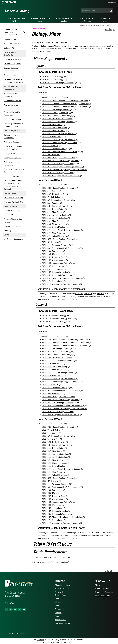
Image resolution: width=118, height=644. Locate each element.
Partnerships (60, 609)
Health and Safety (102, 596)
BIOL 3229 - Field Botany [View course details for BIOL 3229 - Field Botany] (52, 125)
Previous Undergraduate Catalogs (64, 20)
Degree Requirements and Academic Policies (13, 81)
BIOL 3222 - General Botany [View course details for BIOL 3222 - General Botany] (53, 209)
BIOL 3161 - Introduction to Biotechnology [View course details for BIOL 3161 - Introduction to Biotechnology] (59, 200)
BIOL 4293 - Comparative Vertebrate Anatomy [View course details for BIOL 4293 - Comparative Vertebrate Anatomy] (61, 176)
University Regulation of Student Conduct (14, 125)
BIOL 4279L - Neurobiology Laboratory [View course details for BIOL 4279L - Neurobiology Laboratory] (58, 173)
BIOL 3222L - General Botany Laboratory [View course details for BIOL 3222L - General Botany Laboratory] (59, 122)
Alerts (97, 585)
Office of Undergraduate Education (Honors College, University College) (14, 185)
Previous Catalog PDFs (13, 202)
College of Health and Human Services (13, 164)
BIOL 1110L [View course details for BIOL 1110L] (88, 294)
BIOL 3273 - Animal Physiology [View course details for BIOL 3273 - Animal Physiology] (55, 236)
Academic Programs (12, 59)
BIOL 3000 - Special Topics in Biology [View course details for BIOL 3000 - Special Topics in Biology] (58, 188)
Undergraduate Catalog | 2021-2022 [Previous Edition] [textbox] (94, 25)
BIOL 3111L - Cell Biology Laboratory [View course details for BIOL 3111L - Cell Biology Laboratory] (57, 110)
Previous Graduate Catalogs (87, 20)
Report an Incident (103, 589)
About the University (12, 101)
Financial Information (13, 119)
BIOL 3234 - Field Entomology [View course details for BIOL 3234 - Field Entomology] (54, 131)
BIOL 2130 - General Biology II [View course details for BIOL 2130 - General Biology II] (52, 80)
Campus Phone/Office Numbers (13, 221)
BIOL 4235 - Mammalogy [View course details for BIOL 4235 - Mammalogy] (52, 155)
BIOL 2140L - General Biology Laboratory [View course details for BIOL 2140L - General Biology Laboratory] (57, 83)
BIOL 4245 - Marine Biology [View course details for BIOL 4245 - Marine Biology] (53, 266)
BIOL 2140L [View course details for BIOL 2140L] (102, 533)
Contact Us (60, 616)
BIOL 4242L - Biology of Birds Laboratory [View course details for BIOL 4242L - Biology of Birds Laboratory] (59, 158)
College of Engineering (13, 158)
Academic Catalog (17, 11)
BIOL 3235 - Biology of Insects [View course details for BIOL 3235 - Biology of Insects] (54, 224)
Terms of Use (60, 620)
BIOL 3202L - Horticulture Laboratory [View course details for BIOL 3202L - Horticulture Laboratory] (57, 119)
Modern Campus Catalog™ (64, 642)
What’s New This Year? (13, 44)
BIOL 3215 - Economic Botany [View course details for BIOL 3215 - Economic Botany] (54, 206)
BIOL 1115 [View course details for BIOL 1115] (100, 294)
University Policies (63, 623)
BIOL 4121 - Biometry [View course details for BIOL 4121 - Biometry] (50, 146)
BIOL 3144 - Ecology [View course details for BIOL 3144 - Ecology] (50, 191)
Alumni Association (63, 585)
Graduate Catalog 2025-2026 (40, 20)
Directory (59, 598)
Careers (58, 613)
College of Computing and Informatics (13, 148)
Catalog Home (10, 39)
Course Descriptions (12, 64)
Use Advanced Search (13, 35)
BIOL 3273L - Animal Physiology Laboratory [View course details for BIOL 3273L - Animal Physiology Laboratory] (60, 143)
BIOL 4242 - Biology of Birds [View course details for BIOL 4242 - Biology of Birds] (54, 257)
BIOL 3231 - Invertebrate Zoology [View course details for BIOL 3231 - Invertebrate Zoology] (55, 215)
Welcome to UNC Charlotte (11, 95)
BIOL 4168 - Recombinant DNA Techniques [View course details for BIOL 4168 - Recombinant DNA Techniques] (60, 152)
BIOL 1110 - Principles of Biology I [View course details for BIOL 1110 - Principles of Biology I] (54, 316)
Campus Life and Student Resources (14, 114)
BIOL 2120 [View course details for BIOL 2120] (79, 533)
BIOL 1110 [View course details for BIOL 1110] (79, 294)
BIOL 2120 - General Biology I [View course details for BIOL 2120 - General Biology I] (52, 77)
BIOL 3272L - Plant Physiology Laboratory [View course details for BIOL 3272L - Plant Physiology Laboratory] (59, 140)
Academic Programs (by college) (56, 42)
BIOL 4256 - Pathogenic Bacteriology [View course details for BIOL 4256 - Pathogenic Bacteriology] (57, 275)
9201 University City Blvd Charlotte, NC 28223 (15, 595)
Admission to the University (11, 107)
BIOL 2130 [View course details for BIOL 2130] (89, 533)
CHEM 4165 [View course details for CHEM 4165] (100, 297)
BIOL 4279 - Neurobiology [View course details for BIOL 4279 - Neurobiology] (53, 281)
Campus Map (9, 215)
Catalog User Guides (12, 226)
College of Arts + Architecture (11, 136)
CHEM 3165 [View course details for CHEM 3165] (88, 297)
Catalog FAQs (10, 48)
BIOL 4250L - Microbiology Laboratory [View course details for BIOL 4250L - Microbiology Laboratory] (58, 164)
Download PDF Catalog (13, 198)
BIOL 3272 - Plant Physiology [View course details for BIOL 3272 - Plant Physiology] (54, 233)
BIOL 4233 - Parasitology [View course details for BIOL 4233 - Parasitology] (52, 251)
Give (57, 606)
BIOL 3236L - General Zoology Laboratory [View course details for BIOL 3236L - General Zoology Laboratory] (59, 134)
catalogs (40, 640)
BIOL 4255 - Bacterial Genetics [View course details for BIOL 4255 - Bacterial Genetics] (55, 272)
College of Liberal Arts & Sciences (14, 171)
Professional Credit (106, 20)
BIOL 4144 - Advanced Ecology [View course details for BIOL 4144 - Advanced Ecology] (55, 149)
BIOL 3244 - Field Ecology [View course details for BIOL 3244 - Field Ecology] (53, 137)
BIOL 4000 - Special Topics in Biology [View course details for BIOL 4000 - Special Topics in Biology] (58, 239)
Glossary (7, 231)
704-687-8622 (11, 603)
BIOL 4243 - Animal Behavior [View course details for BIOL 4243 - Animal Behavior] (54, 260)
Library (58, 602)
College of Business (12, 142)
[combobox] (97, 25)
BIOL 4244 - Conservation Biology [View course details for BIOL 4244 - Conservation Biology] (56, 263)
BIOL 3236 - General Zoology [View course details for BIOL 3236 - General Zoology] (54, 227)
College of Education (12, 154)
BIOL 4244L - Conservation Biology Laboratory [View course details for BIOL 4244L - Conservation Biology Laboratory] (61, 161)
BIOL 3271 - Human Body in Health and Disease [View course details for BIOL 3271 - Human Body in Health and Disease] (61, 230)
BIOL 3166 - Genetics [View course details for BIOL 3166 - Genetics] (51, 203)
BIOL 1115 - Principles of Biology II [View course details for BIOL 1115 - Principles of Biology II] (54, 322)
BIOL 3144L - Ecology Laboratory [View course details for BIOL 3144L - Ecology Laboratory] (55, 113)
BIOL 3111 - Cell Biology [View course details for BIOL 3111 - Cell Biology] (51, 197)
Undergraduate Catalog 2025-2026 (16, 20)
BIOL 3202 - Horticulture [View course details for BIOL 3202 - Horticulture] (52, 194)
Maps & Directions (63, 589)
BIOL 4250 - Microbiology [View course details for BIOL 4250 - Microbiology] (53, 269)
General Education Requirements (12, 69)
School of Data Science (13, 176)
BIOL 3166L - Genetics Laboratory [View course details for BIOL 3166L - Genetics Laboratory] (56, 116)
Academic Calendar (12, 211)
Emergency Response (104, 592)
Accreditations (10, 75)
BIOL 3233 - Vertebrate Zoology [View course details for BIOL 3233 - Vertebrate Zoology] (55, 128)
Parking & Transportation (61, 593)
